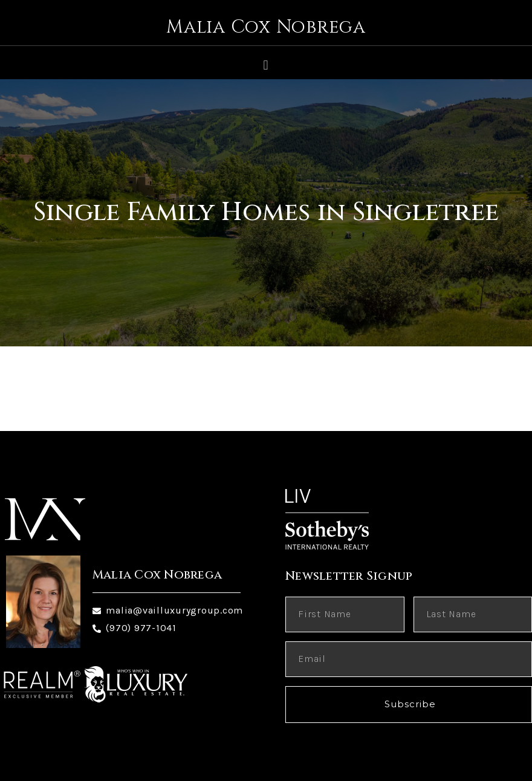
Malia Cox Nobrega (266, 27)
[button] (266, 65)
